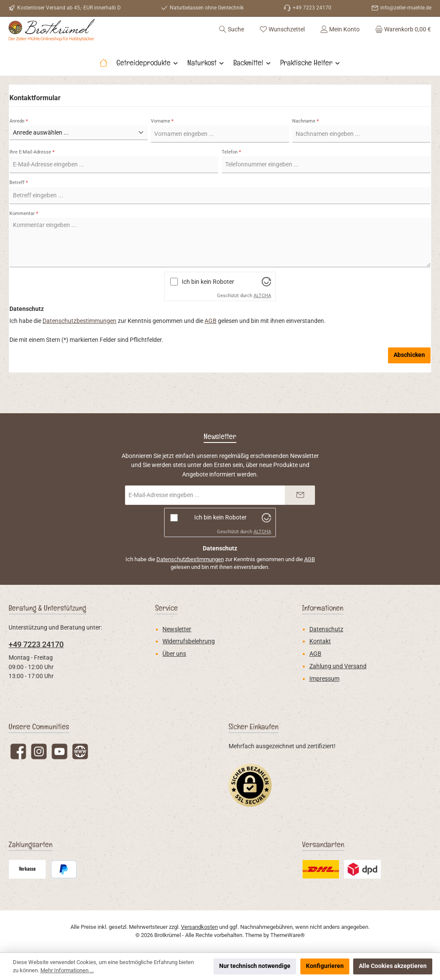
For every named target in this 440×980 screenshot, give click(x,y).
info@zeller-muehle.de (406, 8)
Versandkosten (199, 927)
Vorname (162, 144)
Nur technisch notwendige (255, 966)
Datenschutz (326, 629)
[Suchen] (231, 40)
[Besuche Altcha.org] (266, 305)
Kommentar (24, 236)
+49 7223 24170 (36, 644)
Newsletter (177, 629)
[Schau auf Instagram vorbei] (39, 751)
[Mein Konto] (340, 40)
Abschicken (409, 378)
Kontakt (320, 641)
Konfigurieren (325, 966)
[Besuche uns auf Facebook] (18, 751)
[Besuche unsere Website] (80, 751)
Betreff (19, 206)
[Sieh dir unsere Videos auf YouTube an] (60, 751)
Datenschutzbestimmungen (79, 344)
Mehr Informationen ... (67, 970)
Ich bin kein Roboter (208, 305)
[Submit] (300, 495)
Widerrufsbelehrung (189, 641)
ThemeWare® (287, 935)
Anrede (19, 144)
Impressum (324, 679)
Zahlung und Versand (338, 666)
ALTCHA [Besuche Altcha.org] (262, 319)
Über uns (174, 654)
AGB (211, 344)
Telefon (231, 175)
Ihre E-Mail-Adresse (32, 175)
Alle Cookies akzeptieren (393, 966)
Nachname (306, 144)
